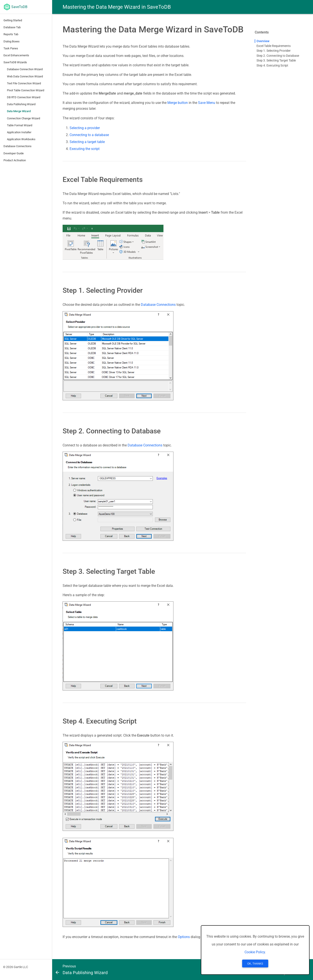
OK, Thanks (255, 964)
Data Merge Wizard (19, 111)
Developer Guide (14, 153)
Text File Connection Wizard (24, 83)
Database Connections (17, 146)
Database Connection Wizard (25, 69)
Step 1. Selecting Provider (274, 51)
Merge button (178, 103)
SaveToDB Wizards (15, 62)
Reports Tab (11, 34)
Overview (263, 41)
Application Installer (19, 132)
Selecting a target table (87, 142)
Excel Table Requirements (274, 46)
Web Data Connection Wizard (25, 76)
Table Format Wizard (20, 125)
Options (184, 937)
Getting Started (13, 20)
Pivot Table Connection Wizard (26, 90)
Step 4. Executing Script (272, 65)
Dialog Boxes (12, 41)
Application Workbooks (21, 139)
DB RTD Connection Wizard (24, 97)
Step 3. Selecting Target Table (276, 60)
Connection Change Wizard (23, 118)
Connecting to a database (89, 135)
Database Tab (12, 27)
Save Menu (207, 103)
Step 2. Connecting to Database (278, 56)
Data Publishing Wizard (21, 104)
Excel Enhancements (16, 55)
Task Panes (11, 48)
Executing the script (85, 149)
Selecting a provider (85, 128)
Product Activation (15, 160)
